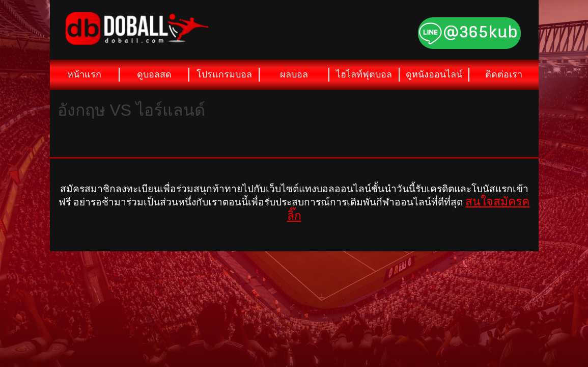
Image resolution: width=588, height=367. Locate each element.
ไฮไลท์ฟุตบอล (364, 74)
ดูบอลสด (154, 74)
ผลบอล (294, 74)
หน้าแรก (84, 74)
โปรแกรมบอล (224, 74)
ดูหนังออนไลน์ (434, 74)
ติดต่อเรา (504, 74)
